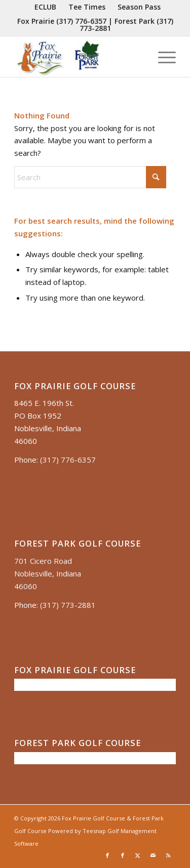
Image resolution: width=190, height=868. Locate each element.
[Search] (90, 177)
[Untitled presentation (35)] (79, 57)
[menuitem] (46, 7)
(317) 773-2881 (68, 605)
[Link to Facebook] (107, 855)
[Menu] (162, 57)
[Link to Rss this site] (168, 855)
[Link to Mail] (153, 855)
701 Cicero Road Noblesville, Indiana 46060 (48, 573)
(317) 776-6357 (81, 21)
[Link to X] (138, 855)
